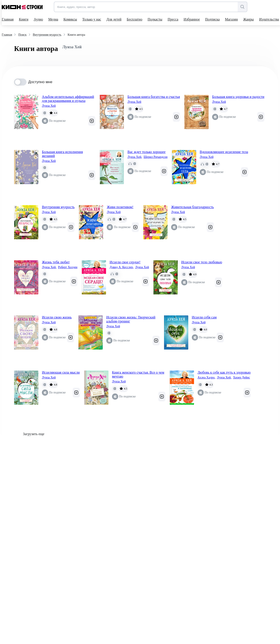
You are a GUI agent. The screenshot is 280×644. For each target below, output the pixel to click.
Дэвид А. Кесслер (122, 267)
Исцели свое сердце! (125, 262)
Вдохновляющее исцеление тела (224, 152)
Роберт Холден (68, 267)
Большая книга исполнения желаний (62, 154)
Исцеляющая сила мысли (61, 372)
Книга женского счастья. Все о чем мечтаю (138, 374)
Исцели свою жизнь (57, 317)
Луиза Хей (49, 106)
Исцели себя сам (204, 317)
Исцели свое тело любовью (202, 262)
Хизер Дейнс (242, 377)
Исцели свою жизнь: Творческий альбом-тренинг (131, 319)
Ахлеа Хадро (206, 378)
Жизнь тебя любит (56, 262)
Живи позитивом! (120, 207)
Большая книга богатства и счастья (154, 97)
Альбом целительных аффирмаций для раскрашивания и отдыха (68, 99)
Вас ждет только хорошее (147, 152)
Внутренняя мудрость (58, 207)
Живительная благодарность (192, 207)
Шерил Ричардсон (156, 157)
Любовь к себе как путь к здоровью (224, 372)
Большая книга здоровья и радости (238, 97)
